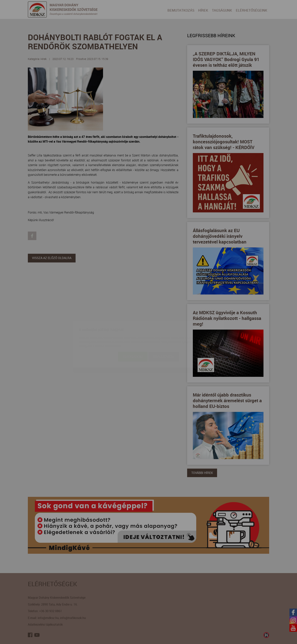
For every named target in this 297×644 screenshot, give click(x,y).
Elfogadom (133, 334)
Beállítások (164, 334)
